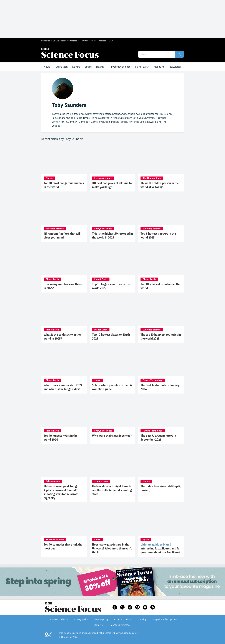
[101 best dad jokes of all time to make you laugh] (113, 159)
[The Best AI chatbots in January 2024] (161, 361)
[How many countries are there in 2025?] (64, 260)
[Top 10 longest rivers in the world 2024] (64, 412)
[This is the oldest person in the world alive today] (161, 159)
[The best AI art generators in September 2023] (161, 412)
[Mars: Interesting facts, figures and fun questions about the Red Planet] (161, 521)
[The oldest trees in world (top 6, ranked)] (161, 462)
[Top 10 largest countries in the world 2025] (113, 260)
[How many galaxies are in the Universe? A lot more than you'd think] (113, 521)
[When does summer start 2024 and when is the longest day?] (64, 361)
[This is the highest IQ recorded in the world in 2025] (113, 210)
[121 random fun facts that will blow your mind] (64, 210)
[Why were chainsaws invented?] (113, 412)
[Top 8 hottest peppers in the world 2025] (161, 210)
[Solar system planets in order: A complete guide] (113, 361)
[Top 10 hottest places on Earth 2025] (113, 311)
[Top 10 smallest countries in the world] (161, 260)
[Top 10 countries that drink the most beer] (64, 521)
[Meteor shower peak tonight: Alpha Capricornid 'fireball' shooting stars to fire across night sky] (64, 462)
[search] (179, 54)
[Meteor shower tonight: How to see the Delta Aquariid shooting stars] (113, 462)
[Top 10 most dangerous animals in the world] (64, 159)
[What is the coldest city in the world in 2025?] (64, 311)
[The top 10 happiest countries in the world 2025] (161, 311)
